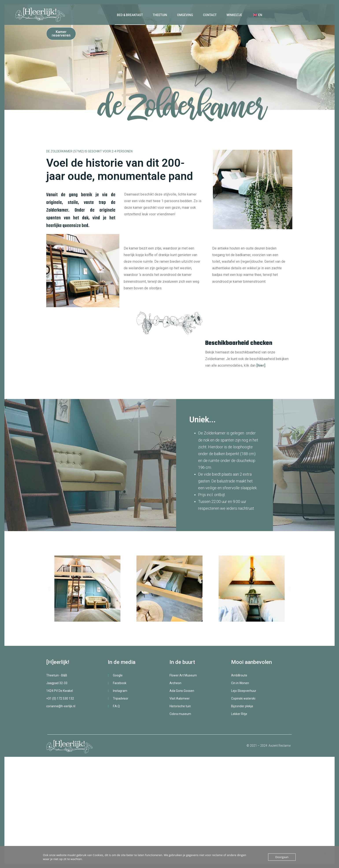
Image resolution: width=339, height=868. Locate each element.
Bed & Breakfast (130, 15)
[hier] (261, 365)
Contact (210, 15)
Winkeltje (234, 15)
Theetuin (160, 15)
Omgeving (185, 15)
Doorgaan (282, 857)
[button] (49, 589)
